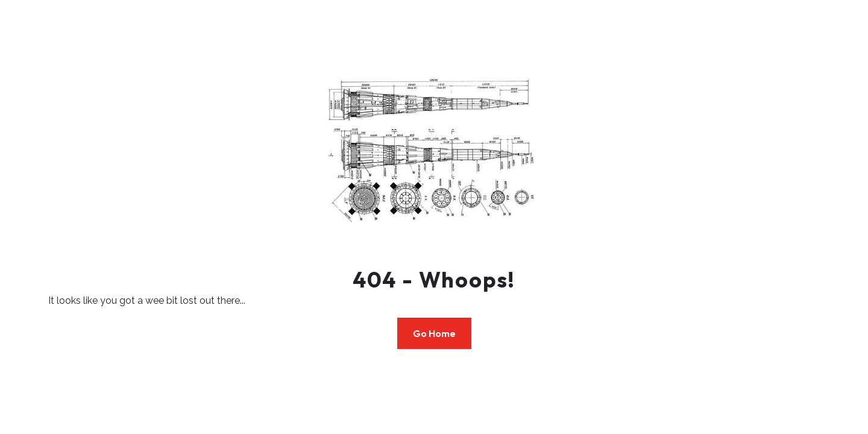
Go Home (434, 333)
